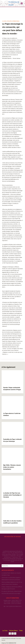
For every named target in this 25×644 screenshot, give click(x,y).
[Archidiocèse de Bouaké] (11, 3)
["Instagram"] (15, 634)
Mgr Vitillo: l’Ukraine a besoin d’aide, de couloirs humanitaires (12, 467)
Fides (21, 631)
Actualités (9, 21)
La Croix (5, 631)
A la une (4, 21)
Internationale (16, 21)
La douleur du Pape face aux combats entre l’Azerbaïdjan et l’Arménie (12, 495)
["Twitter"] (13, 634)
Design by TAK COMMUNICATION (9, 643)
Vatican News (13, 631)
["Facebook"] (10, 634)
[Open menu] (22, 3)
